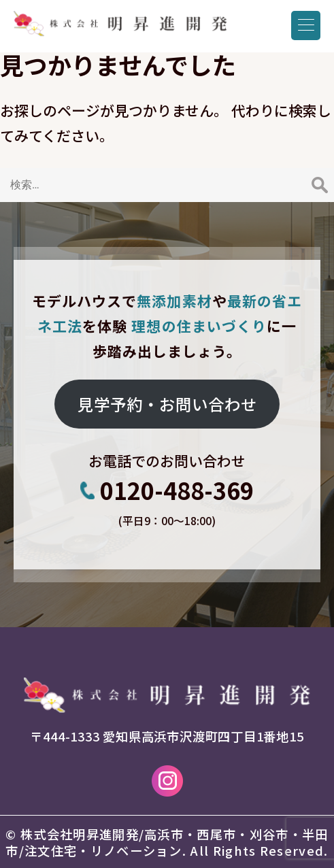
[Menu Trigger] (306, 26)
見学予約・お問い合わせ (167, 404)
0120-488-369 (177, 491)
